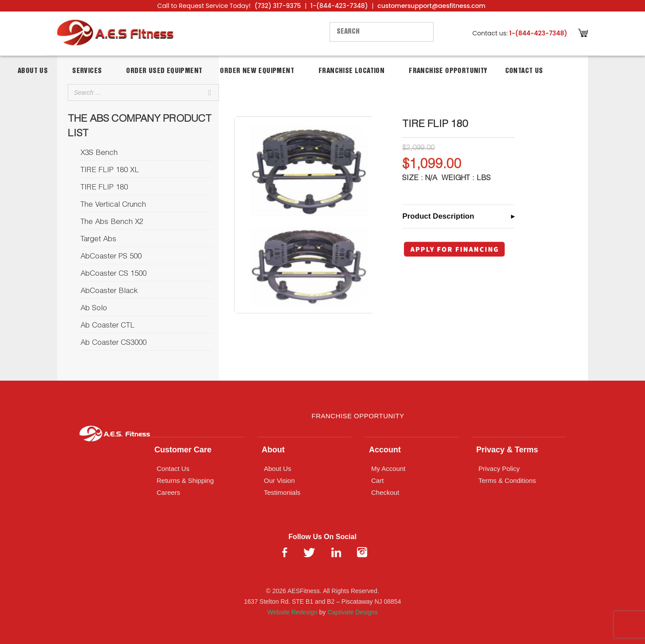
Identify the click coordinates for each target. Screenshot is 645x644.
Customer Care (183, 450)
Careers (168, 492)
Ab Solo (94, 309)
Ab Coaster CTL (107, 326)
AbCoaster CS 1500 (113, 274)
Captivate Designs (353, 612)
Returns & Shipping (185, 480)
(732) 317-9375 (278, 6)
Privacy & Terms (507, 450)
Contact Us (524, 71)
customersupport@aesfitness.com (431, 6)
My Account (388, 469)
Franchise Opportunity (448, 71)
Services (87, 71)
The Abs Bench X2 (112, 222)
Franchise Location (351, 71)
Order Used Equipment (164, 71)
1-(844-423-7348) (339, 6)
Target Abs (98, 240)
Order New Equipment (257, 71)
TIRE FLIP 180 (104, 188)
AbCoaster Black (109, 291)
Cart (377, 480)
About (273, 450)
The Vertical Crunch (113, 205)
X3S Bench (99, 153)
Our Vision (280, 480)
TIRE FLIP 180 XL (110, 171)
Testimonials (282, 492)
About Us (33, 71)
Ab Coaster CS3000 (113, 343)
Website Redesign (292, 612)
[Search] (210, 93)
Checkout (385, 492)
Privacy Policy (499, 469)
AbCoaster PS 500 (111, 257)
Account (385, 450)
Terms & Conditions (507, 480)
